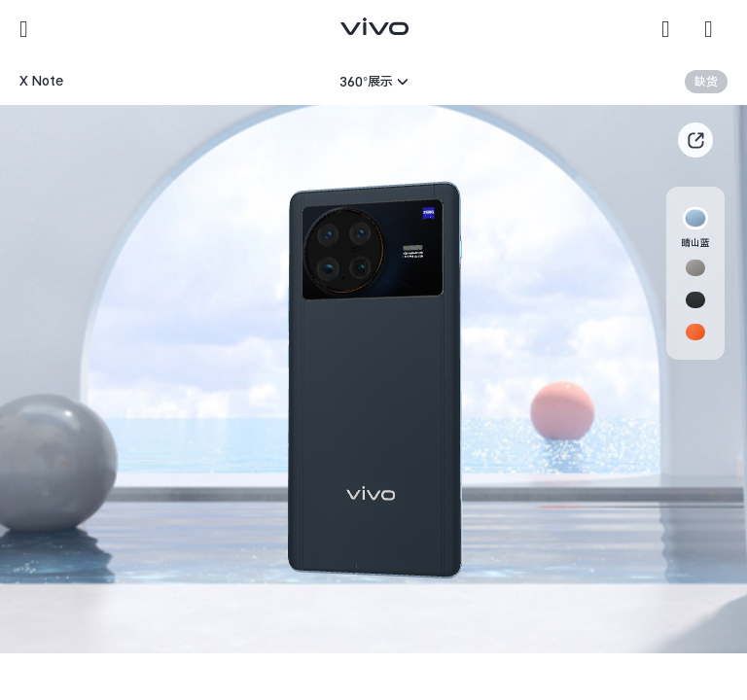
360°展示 (366, 81)
